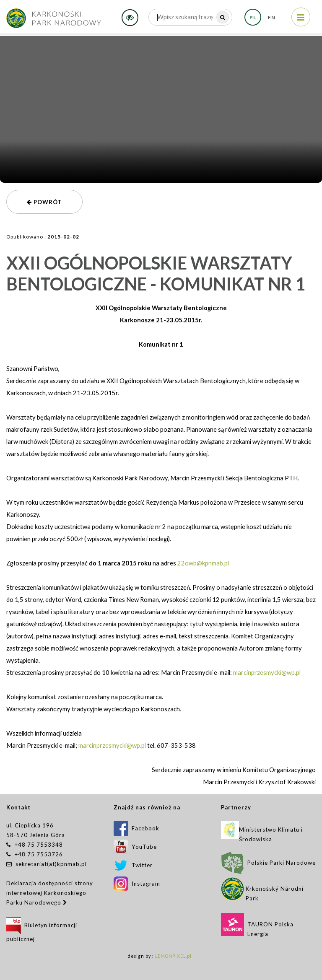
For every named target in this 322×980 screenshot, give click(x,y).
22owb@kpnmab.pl (203, 563)
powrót (44, 202)
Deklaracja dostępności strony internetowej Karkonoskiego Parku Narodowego (50, 893)
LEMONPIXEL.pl (173, 956)
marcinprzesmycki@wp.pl (267, 673)
